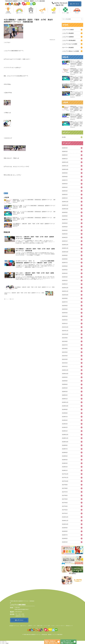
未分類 (6, 193)
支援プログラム (23, 625)
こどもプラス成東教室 (68, 37)
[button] (82, 19)
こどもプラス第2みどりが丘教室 (70, 51)
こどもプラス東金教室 (68, 33)
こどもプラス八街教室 (68, 30)
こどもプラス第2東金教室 (69, 40)
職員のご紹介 (40, 625)
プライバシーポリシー (60, 625)
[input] (72, 19)
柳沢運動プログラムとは (14, 625)
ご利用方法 (30, 625)
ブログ (35, 625)
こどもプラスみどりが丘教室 (70, 44)
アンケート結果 (47, 625)
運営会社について (69, 625)
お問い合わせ (75, 4)
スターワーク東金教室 (68, 48)
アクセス (53, 625)
